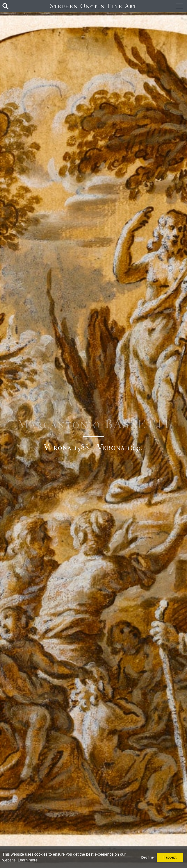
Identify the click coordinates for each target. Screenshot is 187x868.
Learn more (28, 860)
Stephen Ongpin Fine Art (93, 6)
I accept (170, 857)
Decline (147, 857)
